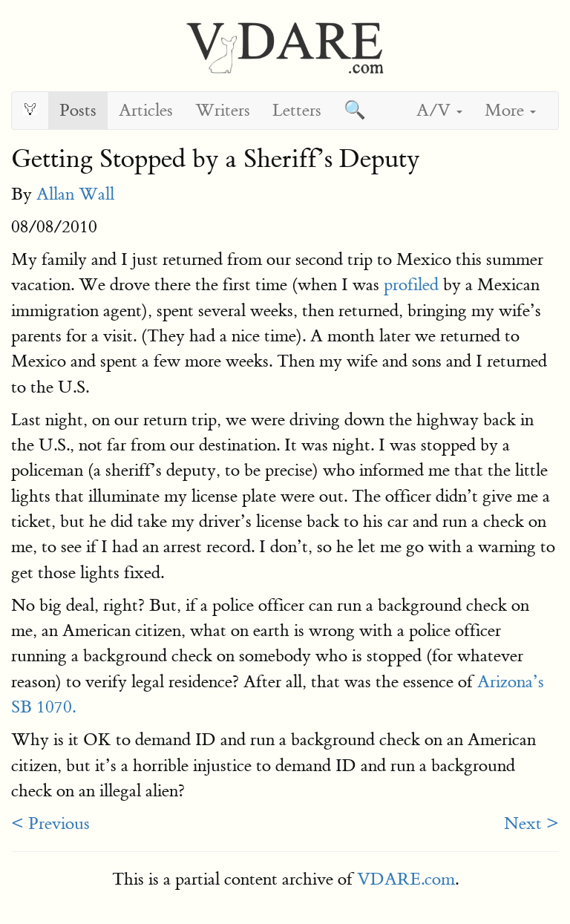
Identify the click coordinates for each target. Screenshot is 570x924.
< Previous (50, 823)
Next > (531, 823)
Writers (223, 110)
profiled (411, 285)
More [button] (510, 110)
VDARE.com (406, 879)
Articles (146, 110)
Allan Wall (75, 194)
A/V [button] (439, 110)
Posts (78, 110)
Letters (297, 110)
